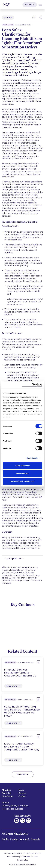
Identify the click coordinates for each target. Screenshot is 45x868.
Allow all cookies (22, 465)
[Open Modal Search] (30, 5)
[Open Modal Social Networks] (41, 18)
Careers (22, 793)
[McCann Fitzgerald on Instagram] (29, 821)
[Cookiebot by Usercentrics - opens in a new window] (32, 385)
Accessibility (17, 853)
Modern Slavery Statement (19, 857)
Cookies (34, 857)
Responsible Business (12, 809)
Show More (22, 774)
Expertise (6, 793)
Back (10, 18)
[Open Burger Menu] (40, 5)
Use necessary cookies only (22, 481)
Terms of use (29, 853)
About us (6, 790)
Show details (32, 458)
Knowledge (7, 796)
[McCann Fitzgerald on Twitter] (23, 821)
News (21, 790)
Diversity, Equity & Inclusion (15, 806)
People (5, 803)
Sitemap (7, 853)
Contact (22, 796)
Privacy (38, 853)
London (14, 839)
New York (25, 839)
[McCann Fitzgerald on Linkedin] (17, 821)
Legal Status (23, 860)
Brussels (35, 839)
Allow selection (22, 473)
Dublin (5, 839)
